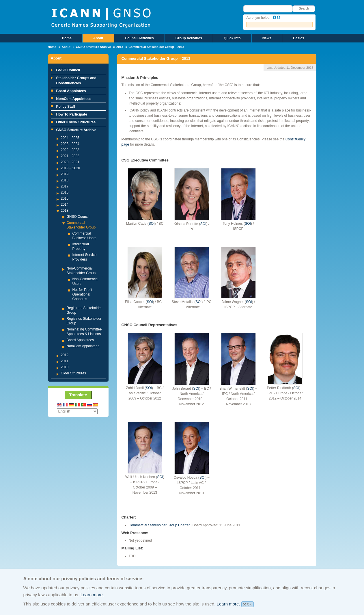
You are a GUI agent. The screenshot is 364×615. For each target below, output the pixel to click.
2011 (65, 361)
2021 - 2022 (70, 156)
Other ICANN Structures (76, 122)
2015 (65, 198)
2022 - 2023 (70, 150)
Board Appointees (71, 91)
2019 (65, 174)
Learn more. (92, 595)
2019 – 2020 (71, 168)
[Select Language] (77, 411)
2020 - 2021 (70, 162)
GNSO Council (68, 70)
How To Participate (72, 114)
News (267, 38)
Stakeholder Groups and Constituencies (76, 81)
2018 (65, 180)
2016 (65, 192)
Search (304, 8)
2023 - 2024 (70, 144)
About (98, 38)
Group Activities (189, 38)
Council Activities (139, 38)
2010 (65, 367)
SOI (152, 224)
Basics (299, 38)
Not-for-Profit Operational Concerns (82, 294)
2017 (65, 186)
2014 (65, 205)
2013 (120, 47)
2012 (65, 355)
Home (67, 38)
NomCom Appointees (74, 99)
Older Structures (73, 373)
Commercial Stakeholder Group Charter (159, 525)
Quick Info (232, 38)
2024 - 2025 (70, 138)
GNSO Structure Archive (94, 47)
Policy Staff (66, 107)
